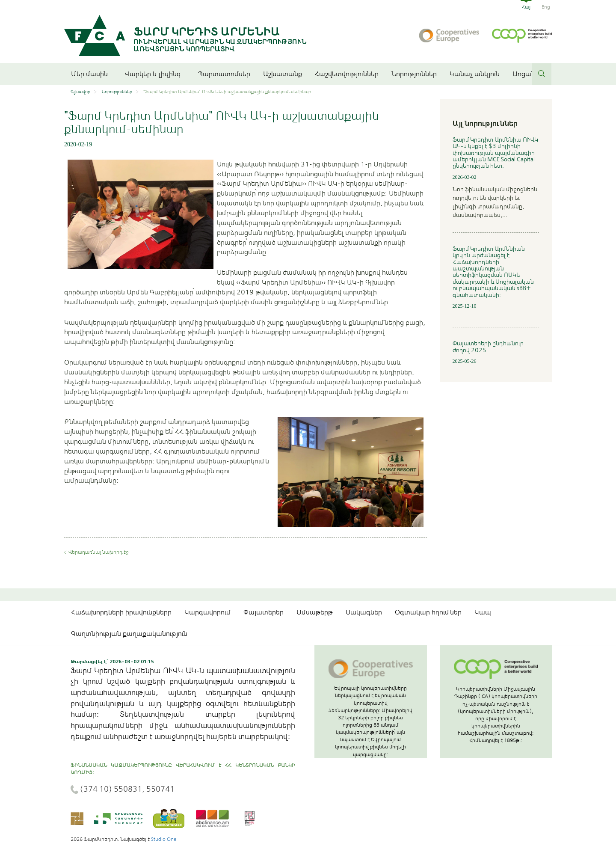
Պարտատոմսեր (224, 74)
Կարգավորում (207, 612)
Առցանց (526, 74)
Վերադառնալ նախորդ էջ (98, 552)
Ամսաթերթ (315, 612)
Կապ (483, 612)
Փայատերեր (264, 612)
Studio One (164, 839)
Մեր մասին (92, 74)
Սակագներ (364, 612)
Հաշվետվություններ (347, 74)
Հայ (526, 7)
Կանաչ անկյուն (475, 74)
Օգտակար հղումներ (428, 612)
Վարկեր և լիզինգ (155, 74)
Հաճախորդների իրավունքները (121, 612)
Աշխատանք (283, 74)
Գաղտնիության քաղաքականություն (129, 634)
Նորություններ (414, 74)
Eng (546, 7)
